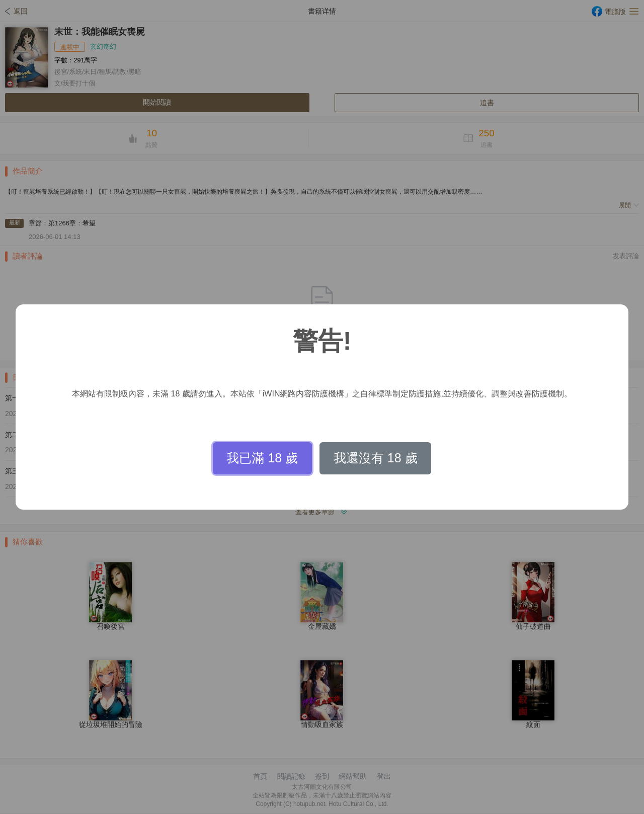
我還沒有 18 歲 (376, 458)
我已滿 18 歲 (262, 458)
